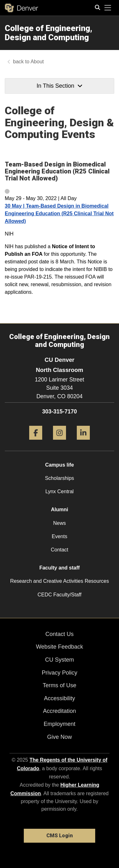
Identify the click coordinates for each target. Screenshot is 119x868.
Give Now (59, 737)
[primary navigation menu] (108, 8)
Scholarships (60, 478)
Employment (59, 724)
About (37, 62)
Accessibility (59, 698)
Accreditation (59, 711)
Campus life (60, 465)
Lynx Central (60, 491)
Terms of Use (59, 685)
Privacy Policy (59, 673)
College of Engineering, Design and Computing (49, 33)
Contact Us (60, 634)
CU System (60, 660)
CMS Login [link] (60, 836)
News (59, 523)
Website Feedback (60, 647)
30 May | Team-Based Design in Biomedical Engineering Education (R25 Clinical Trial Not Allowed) (59, 214)
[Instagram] (60, 442)
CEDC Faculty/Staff (59, 595)
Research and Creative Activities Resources (60, 581)
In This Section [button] (59, 86)
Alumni (59, 509)
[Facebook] (36, 442)
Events (60, 536)
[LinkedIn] (83, 442)
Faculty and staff (60, 568)
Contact (60, 550)
